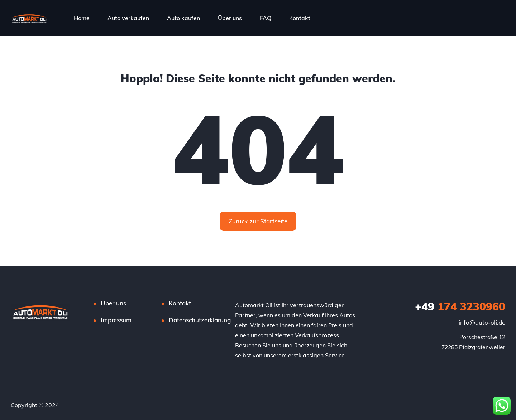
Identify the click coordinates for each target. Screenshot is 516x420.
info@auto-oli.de (482, 322)
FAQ (266, 18)
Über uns (230, 18)
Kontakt (300, 18)
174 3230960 (460, 306)
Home (82, 18)
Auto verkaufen (128, 18)
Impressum (116, 320)
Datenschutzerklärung (200, 320)
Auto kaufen (183, 18)
